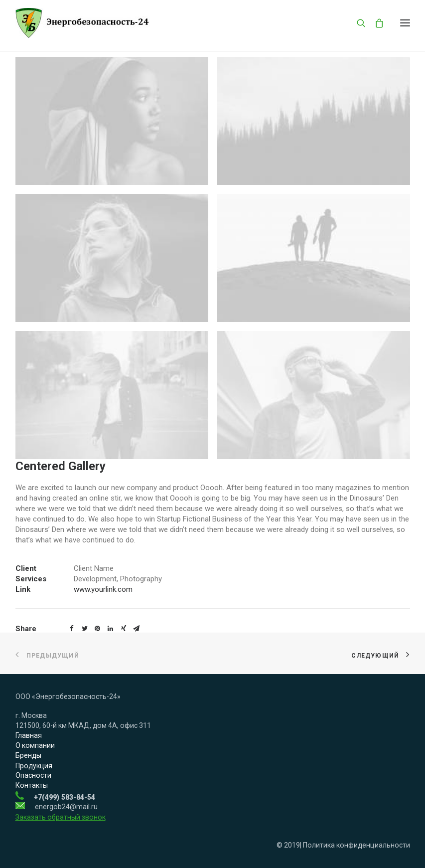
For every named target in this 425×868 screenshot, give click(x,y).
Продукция (34, 766)
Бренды (28, 755)
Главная (29, 735)
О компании (35, 745)
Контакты (32, 785)
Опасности (33, 775)
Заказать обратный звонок (61, 817)
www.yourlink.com (103, 589)
